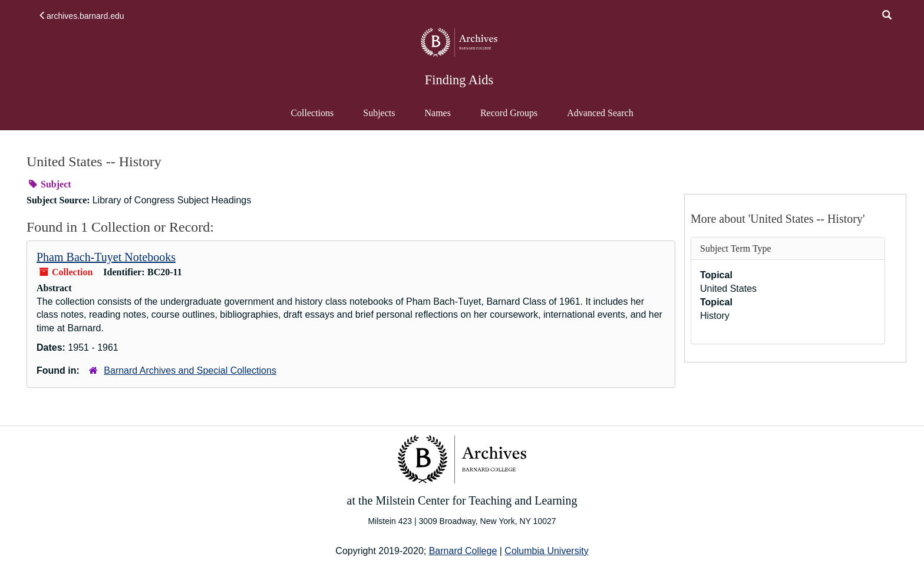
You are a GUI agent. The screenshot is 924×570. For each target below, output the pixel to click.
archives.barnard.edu (81, 16)
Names (437, 113)
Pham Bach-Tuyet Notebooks (106, 257)
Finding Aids (459, 80)
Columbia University (546, 551)
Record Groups (509, 113)
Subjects (379, 113)
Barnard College (463, 551)
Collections (312, 113)
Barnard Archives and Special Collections (190, 370)
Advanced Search (600, 118)
